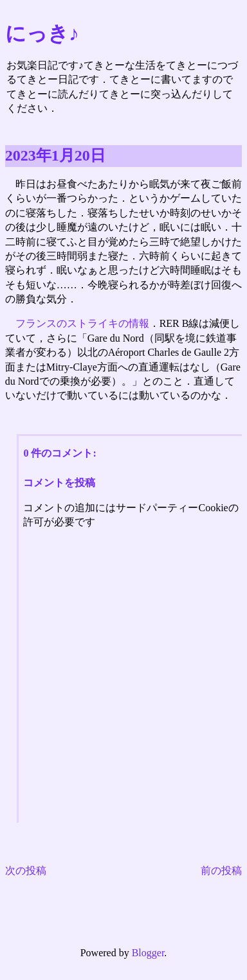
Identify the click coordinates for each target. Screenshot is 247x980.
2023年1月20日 (55, 155)
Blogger (148, 953)
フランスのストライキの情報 (82, 323)
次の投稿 (26, 871)
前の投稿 (221, 871)
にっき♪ (42, 33)
